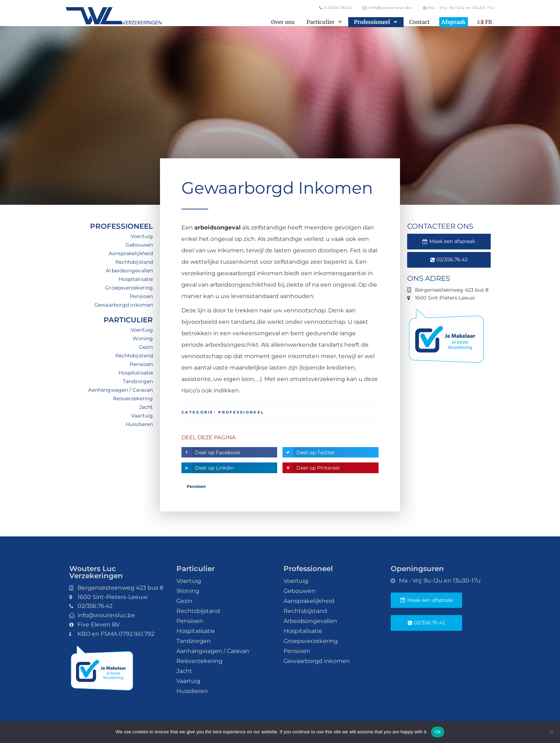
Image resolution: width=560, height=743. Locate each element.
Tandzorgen (138, 381)
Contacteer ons (440, 226)
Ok (438, 732)
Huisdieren (139, 424)
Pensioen (141, 296)
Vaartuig (142, 416)
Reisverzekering (133, 398)
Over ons (283, 22)
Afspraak (454, 22)
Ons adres (429, 278)
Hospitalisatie (136, 279)
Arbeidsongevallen (129, 271)
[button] (229, 452)
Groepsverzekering (129, 288)
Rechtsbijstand (134, 262)
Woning (143, 338)
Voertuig (142, 236)
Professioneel (376, 22)
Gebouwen (139, 245)
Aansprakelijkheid (131, 253)
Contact (419, 22)
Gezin (146, 347)
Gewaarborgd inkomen (124, 305)
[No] (551, 732)
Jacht (146, 407)
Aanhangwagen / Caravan (121, 390)
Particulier (324, 22)
